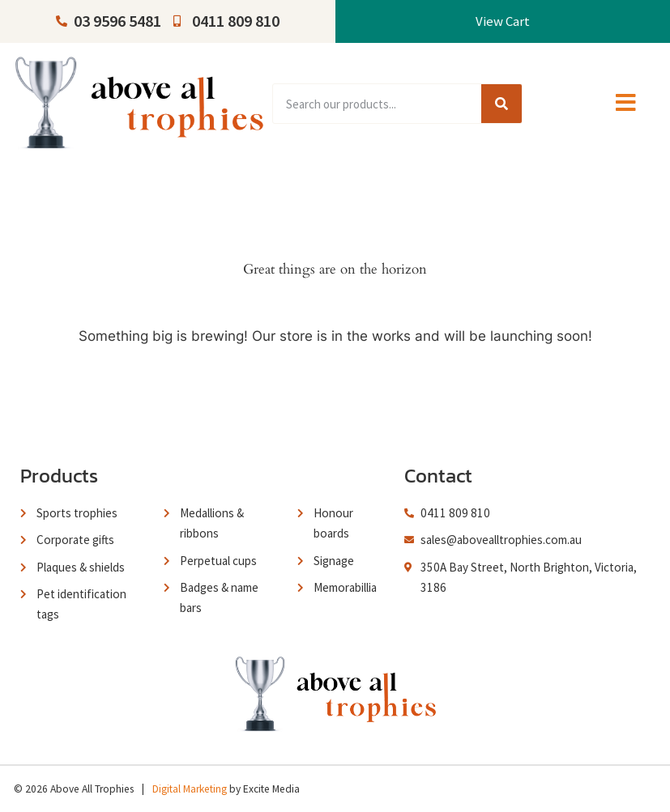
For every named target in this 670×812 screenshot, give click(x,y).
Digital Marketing (190, 789)
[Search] (501, 104)
